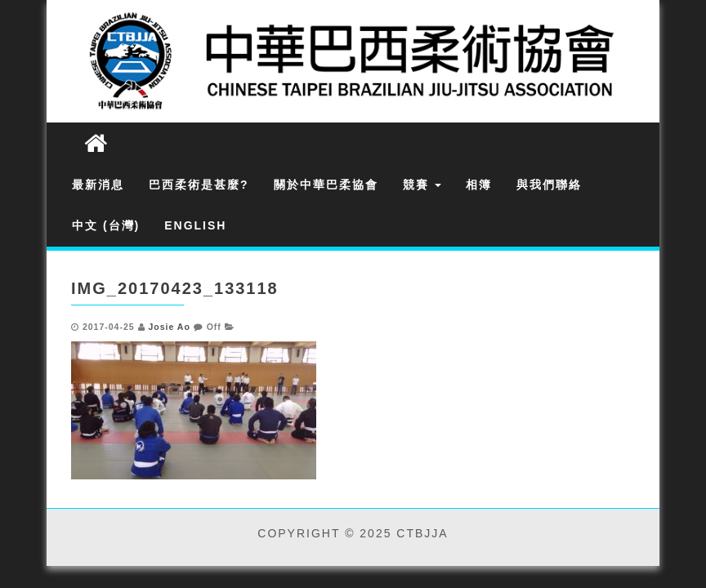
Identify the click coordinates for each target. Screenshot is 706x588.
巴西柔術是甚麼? (199, 185)
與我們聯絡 (549, 185)
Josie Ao (169, 327)
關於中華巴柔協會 (326, 185)
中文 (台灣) (106, 225)
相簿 (479, 185)
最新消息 (98, 185)
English (195, 225)
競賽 (422, 185)
